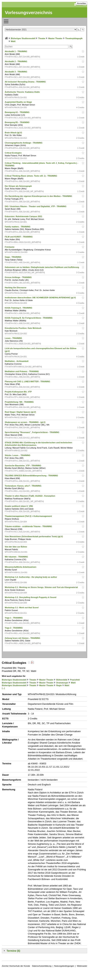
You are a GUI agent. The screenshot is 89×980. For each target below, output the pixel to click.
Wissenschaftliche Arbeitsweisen (21, 567)
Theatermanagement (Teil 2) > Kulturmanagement (29, 516)
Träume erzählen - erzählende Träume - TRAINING (29, 526)
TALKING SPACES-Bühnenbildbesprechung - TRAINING (32, 476)
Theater (42, 38)
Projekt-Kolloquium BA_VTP (19, 392)
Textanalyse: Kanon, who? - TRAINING (23, 486)
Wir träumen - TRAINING (17, 557)
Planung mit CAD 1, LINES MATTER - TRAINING (28, 381)
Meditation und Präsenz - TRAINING (22, 371)
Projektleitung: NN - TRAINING (20, 402)
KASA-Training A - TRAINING (19, 308)
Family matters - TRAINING (18, 227)
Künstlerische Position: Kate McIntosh (23, 328)
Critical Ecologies (13, 153)
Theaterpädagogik (74, 38)
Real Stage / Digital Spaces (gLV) (21, 412)
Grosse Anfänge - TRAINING (19, 277)
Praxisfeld (75, 680)
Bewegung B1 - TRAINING (17, 122)
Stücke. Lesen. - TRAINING (18, 455)
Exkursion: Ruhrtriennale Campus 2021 (24, 216)
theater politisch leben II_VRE (19, 506)
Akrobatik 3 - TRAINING (16, 72)
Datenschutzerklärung (42, 966)
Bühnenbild (62, 680)
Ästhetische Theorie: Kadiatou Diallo (23, 92)
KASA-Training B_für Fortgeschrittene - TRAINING (29, 318)
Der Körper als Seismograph (19, 186)
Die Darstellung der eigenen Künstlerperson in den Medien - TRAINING (39, 196)
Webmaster (82, 966)
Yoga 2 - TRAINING (14, 628)
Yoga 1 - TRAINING (14, 618)
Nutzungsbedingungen (64, 966)
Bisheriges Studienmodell (23, 38)
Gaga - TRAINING (13, 257)
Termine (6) (13, 951)
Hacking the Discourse (16, 287)
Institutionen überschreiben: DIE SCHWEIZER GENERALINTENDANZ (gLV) (41, 298)
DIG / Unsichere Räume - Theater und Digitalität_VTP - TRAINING (36, 206)
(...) (3, 688)
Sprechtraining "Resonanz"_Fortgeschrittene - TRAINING (32, 432)
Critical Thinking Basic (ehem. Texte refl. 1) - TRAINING (31, 176)
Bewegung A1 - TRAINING (17, 112)
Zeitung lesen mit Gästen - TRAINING (23, 638)
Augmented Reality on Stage (19, 102)
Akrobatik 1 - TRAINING (16, 51)
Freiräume (10, 247)
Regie (59, 685)
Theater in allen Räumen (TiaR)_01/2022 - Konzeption (30, 496)
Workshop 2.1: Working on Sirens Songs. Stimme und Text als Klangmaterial (41, 587)
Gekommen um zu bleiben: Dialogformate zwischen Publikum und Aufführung (42, 267)
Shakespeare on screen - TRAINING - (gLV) (25, 422)
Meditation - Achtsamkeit (17, 361)
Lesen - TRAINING (14, 338)
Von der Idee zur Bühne (16, 547)
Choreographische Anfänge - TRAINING (24, 143)
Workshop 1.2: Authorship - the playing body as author (31, 577)
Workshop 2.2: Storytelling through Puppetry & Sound (31, 597)
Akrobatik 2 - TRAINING (16, 61)
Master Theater (55, 38)
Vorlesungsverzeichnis (29, 13)
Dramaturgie (62, 683)
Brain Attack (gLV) (14, 133)
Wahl (13, 41)
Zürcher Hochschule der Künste (16, 966)
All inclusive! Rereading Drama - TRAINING (26, 82)
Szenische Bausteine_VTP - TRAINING (23, 466)
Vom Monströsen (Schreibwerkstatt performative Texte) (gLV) (34, 536)
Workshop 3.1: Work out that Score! (22, 608)
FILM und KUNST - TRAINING (19, 237)
